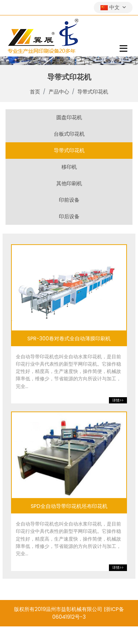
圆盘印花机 (69, 117)
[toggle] (123, 49)
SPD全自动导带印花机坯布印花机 (69, 506)
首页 (35, 92)
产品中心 (59, 92)
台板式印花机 (69, 134)
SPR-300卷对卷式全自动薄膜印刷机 (69, 339)
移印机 (69, 167)
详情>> (118, 400)
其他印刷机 (69, 183)
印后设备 (69, 216)
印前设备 (69, 200)
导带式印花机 (93, 92)
